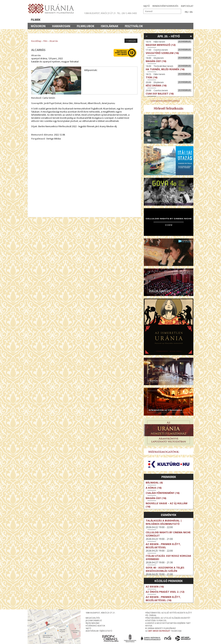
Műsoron (38, 26)
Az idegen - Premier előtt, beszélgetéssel (163, 546)
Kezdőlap (36, 41)
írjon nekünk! (93, 623)
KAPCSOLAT (187, 6)
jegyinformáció (94, 620)
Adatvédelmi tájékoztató (99, 631)
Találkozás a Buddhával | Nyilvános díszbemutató (164, 522)
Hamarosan (61, 26)
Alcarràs (54, 41)
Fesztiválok (134, 26)
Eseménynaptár (147, 20)
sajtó (88, 628)
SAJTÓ (146, 6)
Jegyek (170, 20)
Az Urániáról (88, 20)
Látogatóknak (117, 20)
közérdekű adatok (95, 626)
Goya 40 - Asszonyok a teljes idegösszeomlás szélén (165, 569)
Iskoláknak (110, 26)
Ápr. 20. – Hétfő (169, 36)
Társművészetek (59, 20)
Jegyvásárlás (185, 41)
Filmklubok (86, 26)
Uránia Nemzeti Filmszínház (165, 101)
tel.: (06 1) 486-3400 (127, 13)
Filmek (36, 20)
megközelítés (93, 618)
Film (45, 41)
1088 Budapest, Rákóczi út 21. (100, 13)
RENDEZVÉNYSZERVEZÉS (165, 6)
